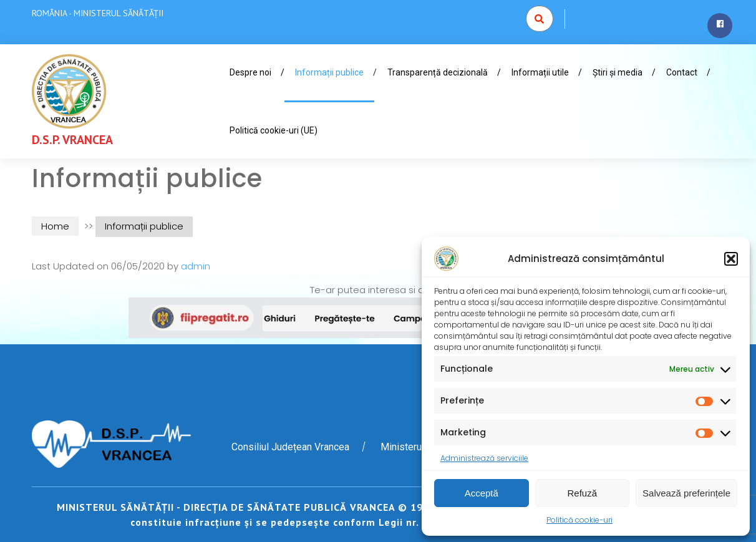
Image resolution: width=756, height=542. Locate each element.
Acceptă (482, 493)
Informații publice (329, 72)
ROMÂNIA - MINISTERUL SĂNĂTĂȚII (98, 13)
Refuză (583, 493)
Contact (682, 72)
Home (55, 226)
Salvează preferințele (686, 493)
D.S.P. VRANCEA (72, 140)
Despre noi (250, 72)
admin (196, 266)
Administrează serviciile (484, 458)
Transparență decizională (438, 72)
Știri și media (618, 72)
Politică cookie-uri (579, 520)
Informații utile (540, 72)
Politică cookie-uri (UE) (274, 130)
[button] (731, 259)
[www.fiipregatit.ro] (378, 317)
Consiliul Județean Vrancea (290, 447)
